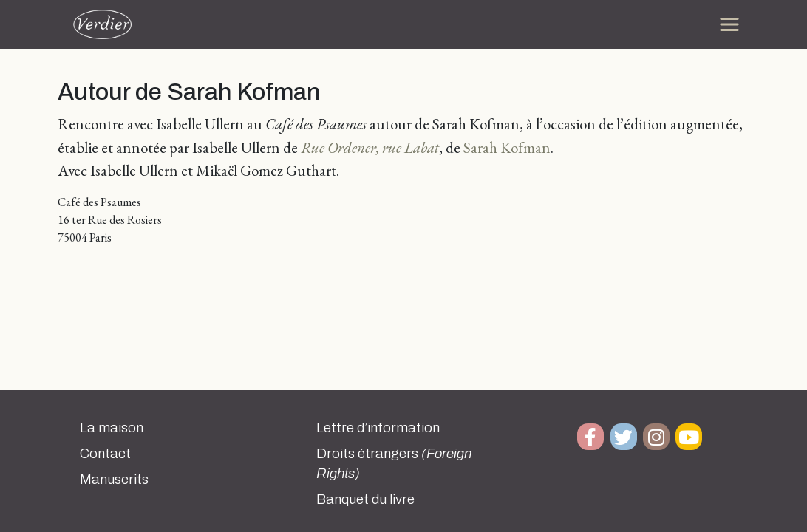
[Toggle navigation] (729, 24)
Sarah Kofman (507, 147)
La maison (112, 428)
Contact (105, 454)
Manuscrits (114, 480)
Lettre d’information (378, 428)
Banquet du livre (365, 499)
